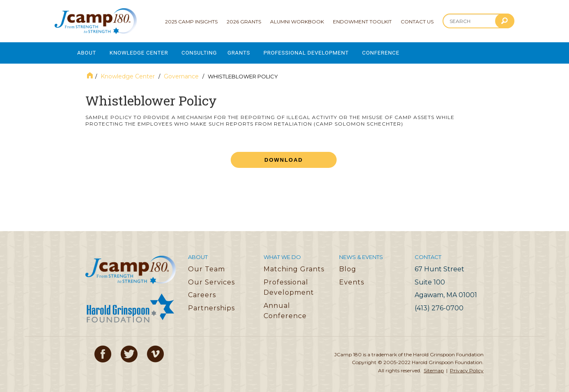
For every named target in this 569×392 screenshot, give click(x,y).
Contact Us (417, 22)
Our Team (206, 266)
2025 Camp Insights (191, 22)
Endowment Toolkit (362, 22)
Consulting (206, 52)
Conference (398, 52)
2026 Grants (244, 22)
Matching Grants (294, 266)
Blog (348, 266)
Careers (202, 292)
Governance (181, 73)
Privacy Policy (467, 368)
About (87, 52)
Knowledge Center (142, 52)
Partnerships (211, 305)
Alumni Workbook (297, 22)
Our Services (211, 279)
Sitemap (434, 368)
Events (352, 279)
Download (284, 157)
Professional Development (319, 52)
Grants (248, 52)
